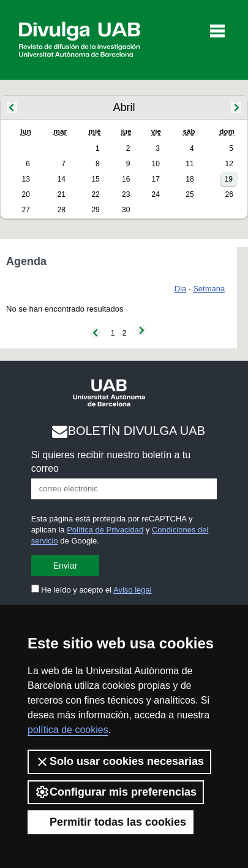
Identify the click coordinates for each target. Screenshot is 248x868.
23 (126, 194)
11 (190, 164)
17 (156, 179)
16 (126, 179)
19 (228, 179)
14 (62, 179)
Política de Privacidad (105, 530)
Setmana (209, 289)
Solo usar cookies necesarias (119, 762)
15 (95, 179)
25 (190, 194)
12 (229, 164)
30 (126, 210)
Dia (181, 289)
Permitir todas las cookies (111, 822)
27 (26, 210)
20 (26, 194)
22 (95, 194)
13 (26, 179)
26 (229, 194)
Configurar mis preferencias (116, 792)
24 (156, 194)
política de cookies (68, 730)
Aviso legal (133, 590)
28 (62, 210)
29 (95, 210)
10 (156, 164)
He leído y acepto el (92, 590)
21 (62, 194)
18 (190, 179)
